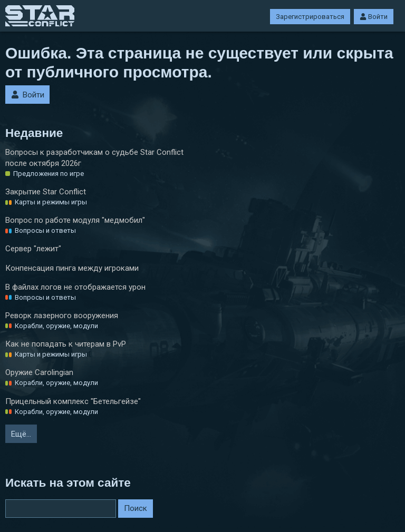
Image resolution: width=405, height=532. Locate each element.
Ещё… (21, 434)
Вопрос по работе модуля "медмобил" (75, 220)
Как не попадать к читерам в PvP (66, 344)
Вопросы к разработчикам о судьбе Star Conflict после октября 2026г (94, 158)
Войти (374, 17)
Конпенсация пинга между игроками (72, 268)
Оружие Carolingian (39, 372)
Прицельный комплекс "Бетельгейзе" (73, 401)
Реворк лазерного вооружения (62, 316)
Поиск (136, 508)
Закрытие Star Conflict (46, 192)
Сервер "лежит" (33, 249)
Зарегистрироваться (310, 17)
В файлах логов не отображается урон (75, 287)
